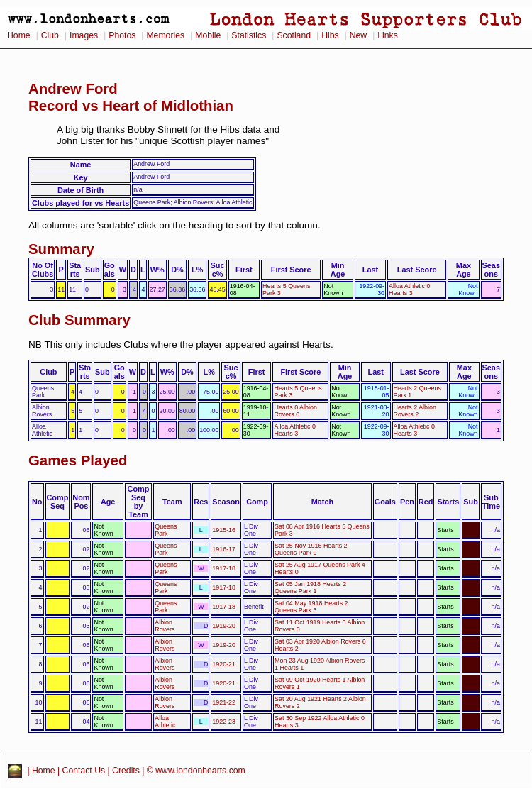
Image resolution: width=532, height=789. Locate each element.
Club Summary (79, 320)
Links (388, 35)
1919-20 (224, 626)
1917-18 (224, 568)
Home (19, 35)
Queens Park (166, 530)
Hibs (330, 35)
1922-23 (224, 722)
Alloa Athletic (165, 722)
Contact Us (84, 771)
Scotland (294, 35)
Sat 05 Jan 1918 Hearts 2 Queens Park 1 (310, 587)
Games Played (78, 460)
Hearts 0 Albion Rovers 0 (295, 411)
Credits (126, 771)
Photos (122, 35)
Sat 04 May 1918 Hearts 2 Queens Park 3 (311, 607)
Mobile (208, 35)
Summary (61, 249)
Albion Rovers (165, 626)
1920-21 (224, 664)
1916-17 (224, 549)
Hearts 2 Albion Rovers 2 (415, 411)
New (358, 35)
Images (84, 35)
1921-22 (224, 702)
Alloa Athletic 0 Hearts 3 (409, 289)
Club (50, 35)
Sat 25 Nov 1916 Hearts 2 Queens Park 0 (311, 549)
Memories (165, 35)
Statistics (249, 35)
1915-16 (224, 530)
